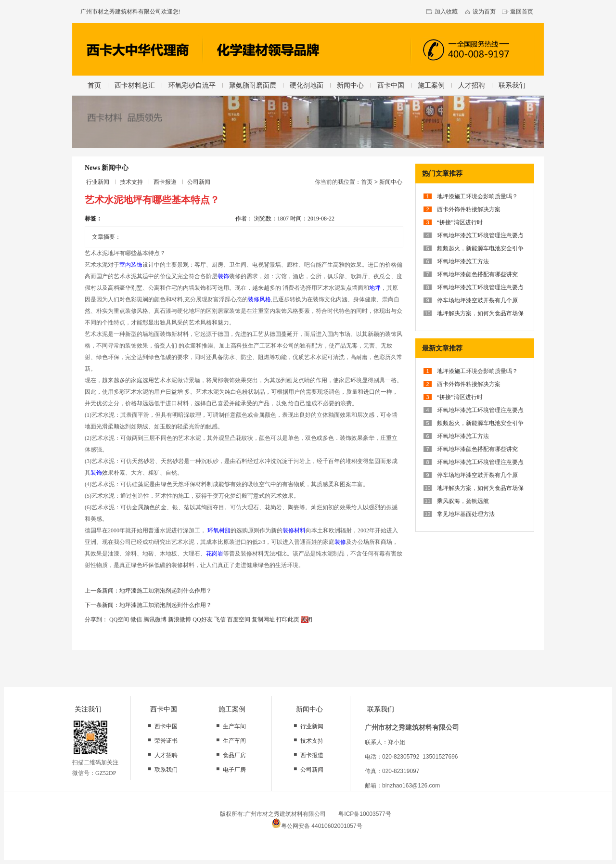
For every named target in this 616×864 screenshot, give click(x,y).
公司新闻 (199, 182)
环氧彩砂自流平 (192, 85)
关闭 (307, 619)
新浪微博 (180, 619)
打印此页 (288, 619)
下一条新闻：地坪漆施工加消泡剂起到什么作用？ (148, 605)
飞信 (220, 619)
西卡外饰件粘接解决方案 (469, 209)
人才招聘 (472, 85)
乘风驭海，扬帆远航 (463, 501)
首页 (94, 85)
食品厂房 (234, 755)
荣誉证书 (166, 741)
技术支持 (131, 182)
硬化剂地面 (307, 85)
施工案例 (431, 85)
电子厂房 (234, 770)
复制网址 (263, 619)
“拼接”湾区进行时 (460, 222)
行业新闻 (98, 182)
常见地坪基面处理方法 (466, 514)
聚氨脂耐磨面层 (253, 85)
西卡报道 (165, 182)
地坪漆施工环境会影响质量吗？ (477, 196)
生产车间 (234, 726)
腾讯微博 (155, 619)
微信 (136, 619)
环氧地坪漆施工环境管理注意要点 (480, 235)
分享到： (96, 619)
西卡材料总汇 (135, 85)
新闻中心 (350, 85)
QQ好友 (202, 619)
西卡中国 (391, 85)
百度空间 (239, 619)
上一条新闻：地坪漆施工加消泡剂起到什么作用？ (148, 591)
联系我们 (512, 85)
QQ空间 (119, 619)
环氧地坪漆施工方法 (463, 261)
